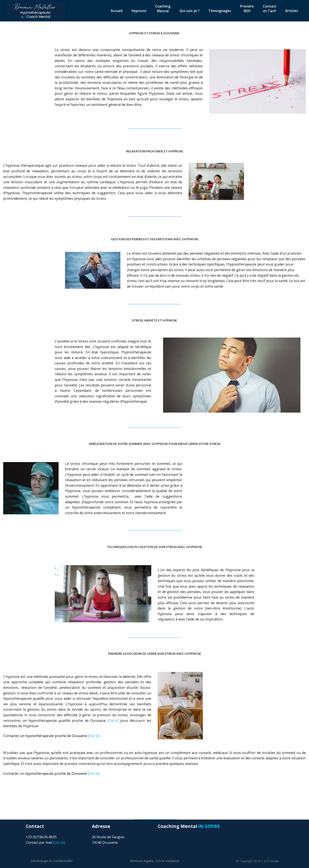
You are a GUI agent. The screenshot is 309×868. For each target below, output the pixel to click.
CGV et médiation (167, 861)
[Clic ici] (51, 736)
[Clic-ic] (113, 721)
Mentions (142, 861)
